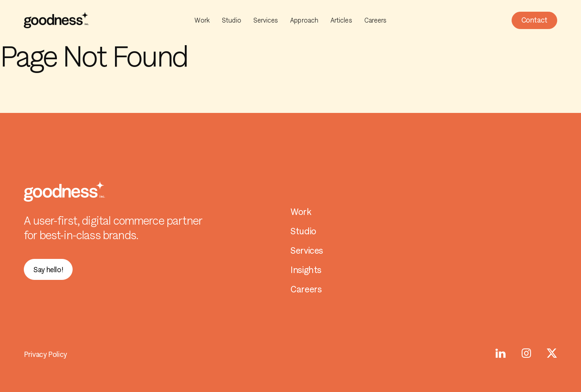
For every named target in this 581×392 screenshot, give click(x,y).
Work (202, 20)
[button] (534, 20)
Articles (341, 20)
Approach (304, 20)
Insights (306, 270)
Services (266, 20)
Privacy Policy (45, 354)
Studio (231, 20)
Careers (376, 20)
